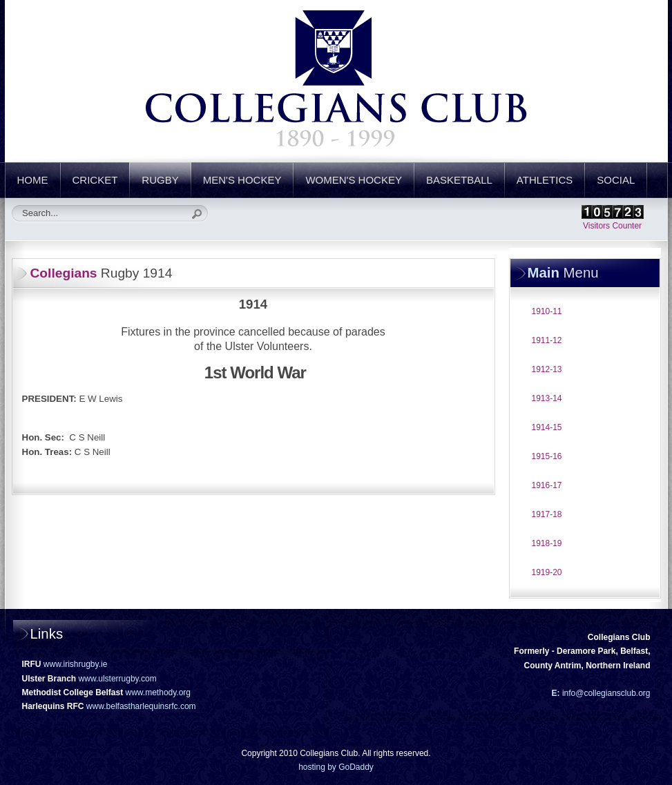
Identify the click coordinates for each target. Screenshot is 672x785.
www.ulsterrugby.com (118, 679)
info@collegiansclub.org (605, 693)
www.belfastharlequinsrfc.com (141, 706)
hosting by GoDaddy (336, 767)
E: (556, 693)
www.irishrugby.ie (75, 664)
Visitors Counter (612, 226)
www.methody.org (158, 692)
